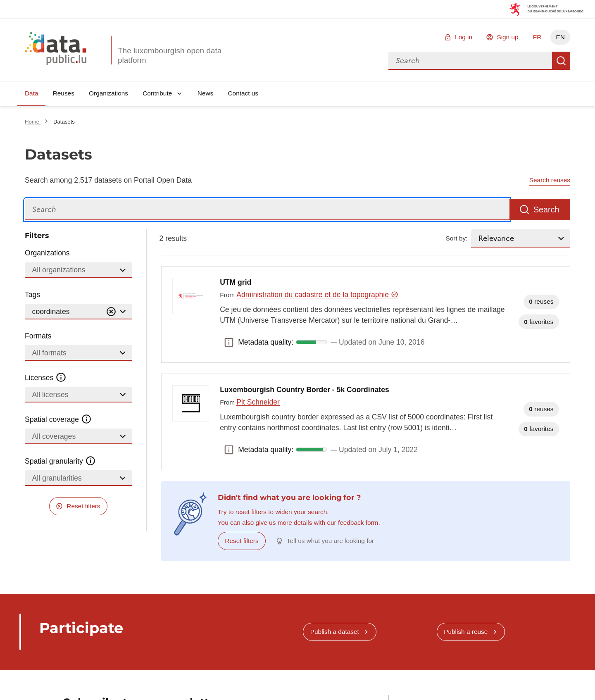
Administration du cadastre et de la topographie (317, 295)
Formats (38, 336)
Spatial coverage (58, 419)
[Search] (267, 210)
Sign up (507, 37)
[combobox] (470, 61)
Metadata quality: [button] (229, 342)
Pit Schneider (258, 402)
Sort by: (457, 238)
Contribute (157, 93)
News (205, 93)
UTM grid (236, 282)
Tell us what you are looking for (330, 541)
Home (33, 122)
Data (32, 93)
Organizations (108, 93)
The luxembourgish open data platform (170, 55)
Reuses (64, 93)
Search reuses (550, 180)
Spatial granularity (60, 461)
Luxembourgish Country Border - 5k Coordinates (305, 390)
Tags (32, 295)
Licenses (46, 378)
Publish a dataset (335, 632)
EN (560, 37)
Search (561, 61)
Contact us (243, 93)
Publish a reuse (466, 632)
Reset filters (83, 506)
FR (537, 37)
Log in (464, 37)
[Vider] (111, 312)
